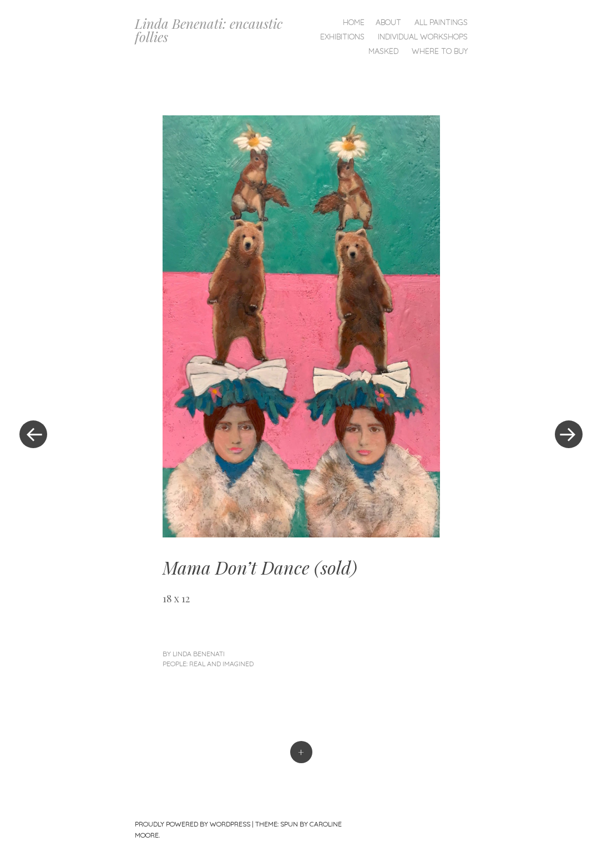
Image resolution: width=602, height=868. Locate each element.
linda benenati (199, 654)
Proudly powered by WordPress (193, 824)
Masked (383, 51)
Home (354, 22)
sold (336, 567)
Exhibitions (342, 37)
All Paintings (441, 22)
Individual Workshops (423, 37)
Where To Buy (440, 51)
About (388, 22)
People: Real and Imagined (208, 664)
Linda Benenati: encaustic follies (209, 30)
